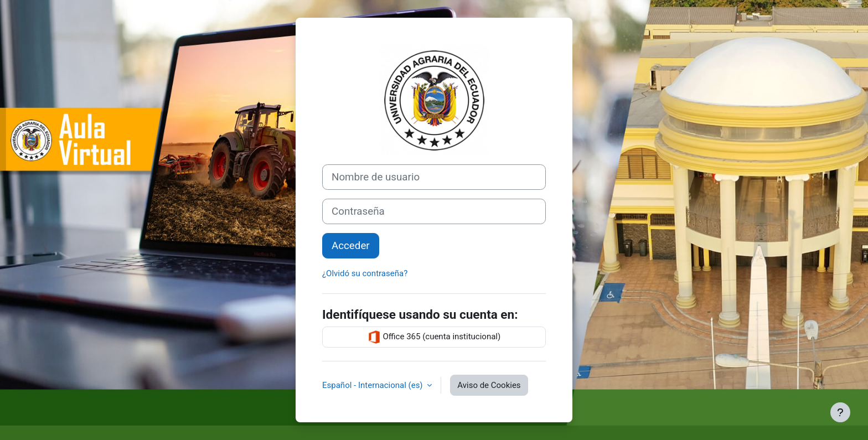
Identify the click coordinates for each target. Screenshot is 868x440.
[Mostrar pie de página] (840, 412)
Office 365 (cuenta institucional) (434, 337)
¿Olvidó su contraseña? (365, 273)
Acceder (351, 246)
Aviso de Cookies (489, 385)
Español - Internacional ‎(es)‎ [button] (373, 385)
